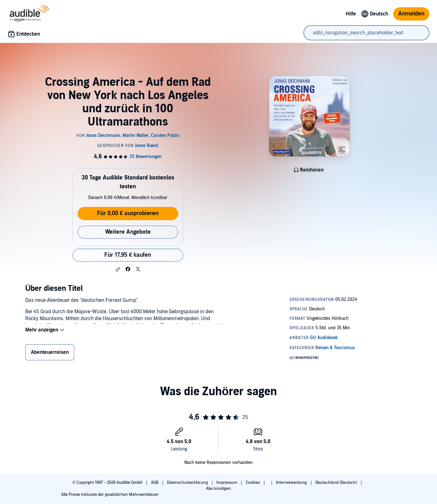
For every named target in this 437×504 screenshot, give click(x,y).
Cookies (253, 483)
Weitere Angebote (128, 232)
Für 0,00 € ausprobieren (128, 213)
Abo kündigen (218, 489)
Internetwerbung (292, 483)
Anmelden (411, 14)
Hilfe (351, 14)
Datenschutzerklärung (188, 483)
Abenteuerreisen (50, 354)
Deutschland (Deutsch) (337, 483)
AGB (155, 483)
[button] (118, 269)
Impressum (227, 483)
